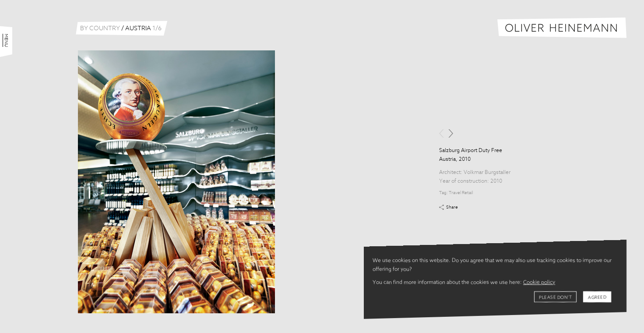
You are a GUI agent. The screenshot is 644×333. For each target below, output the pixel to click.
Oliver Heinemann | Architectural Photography (562, 28)
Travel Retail (461, 193)
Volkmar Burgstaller (487, 173)
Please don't (555, 298)
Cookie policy (539, 283)
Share (452, 207)
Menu (6, 40)
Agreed (597, 298)
